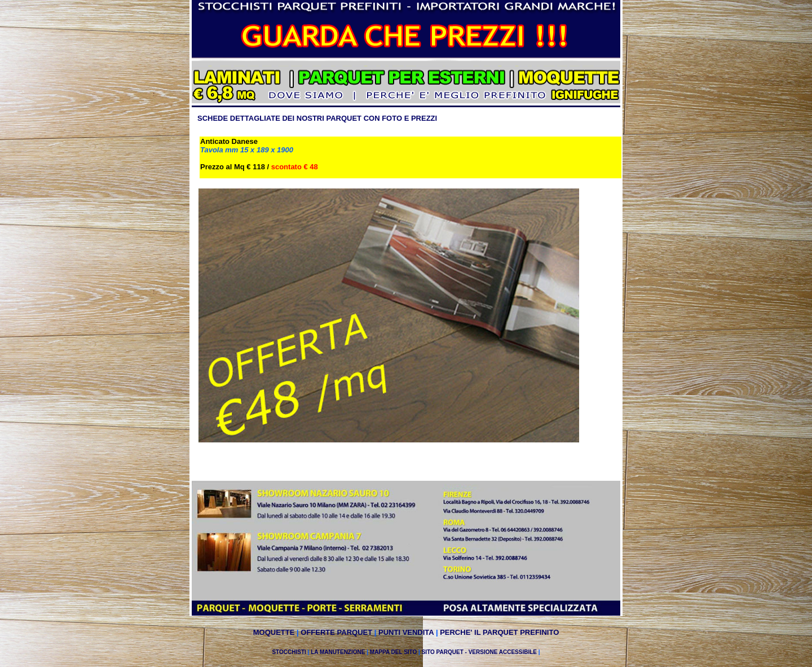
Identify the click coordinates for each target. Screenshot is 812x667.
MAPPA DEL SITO (394, 652)
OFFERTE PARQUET (336, 632)
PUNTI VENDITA (406, 632)
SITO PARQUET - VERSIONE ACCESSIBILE (479, 652)
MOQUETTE (274, 632)
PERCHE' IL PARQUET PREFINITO (499, 632)
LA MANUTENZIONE (338, 652)
